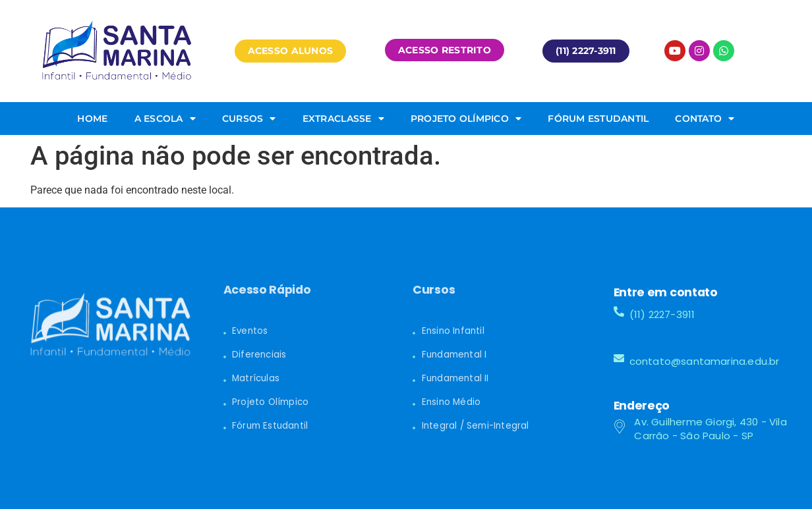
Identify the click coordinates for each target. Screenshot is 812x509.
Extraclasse (343, 119)
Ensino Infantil (453, 331)
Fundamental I (454, 355)
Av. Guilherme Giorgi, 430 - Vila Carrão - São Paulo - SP (710, 429)
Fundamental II (455, 378)
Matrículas (256, 378)
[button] (290, 51)
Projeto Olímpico (466, 119)
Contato (705, 119)
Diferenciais (259, 355)
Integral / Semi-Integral (476, 426)
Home (92, 119)
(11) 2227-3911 (662, 314)
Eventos (250, 331)
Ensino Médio (451, 402)
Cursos (249, 119)
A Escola (165, 119)
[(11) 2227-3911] (619, 311)
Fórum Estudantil (598, 119)
